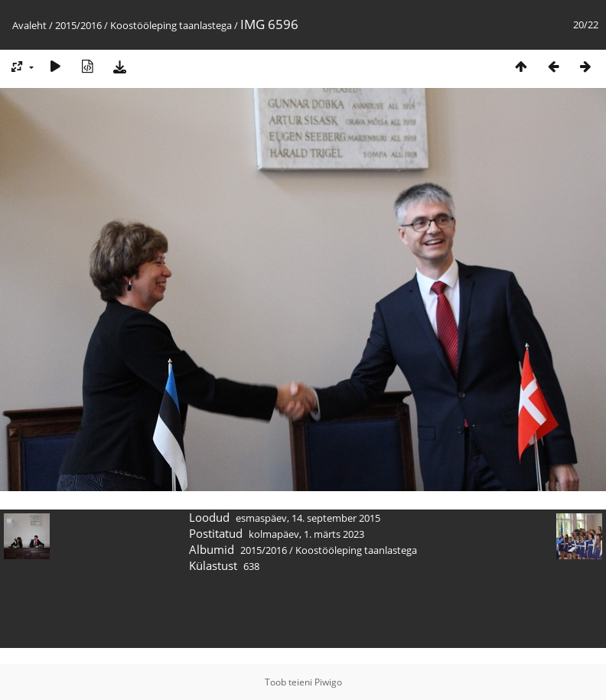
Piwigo (328, 682)
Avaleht (29, 25)
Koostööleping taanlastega (171, 25)
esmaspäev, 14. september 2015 (308, 518)
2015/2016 (78, 25)
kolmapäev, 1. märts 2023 (306, 534)
